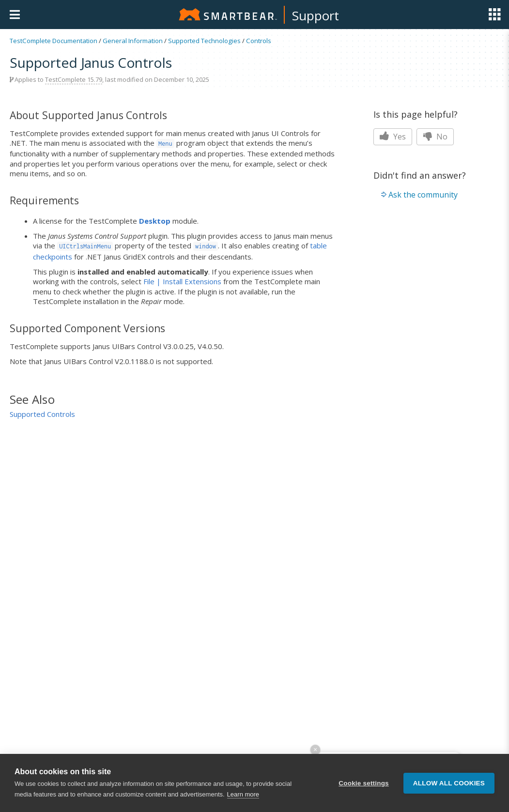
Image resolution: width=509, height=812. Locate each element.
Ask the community (423, 195)
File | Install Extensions (182, 281)
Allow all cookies (449, 783)
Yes (393, 137)
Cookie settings (364, 783)
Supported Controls (42, 414)
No (435, 137)
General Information (133, 41)
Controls (259, 41)
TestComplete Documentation (54, 41)
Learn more (243, 794)
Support (316, 15)
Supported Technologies (204, 41)
